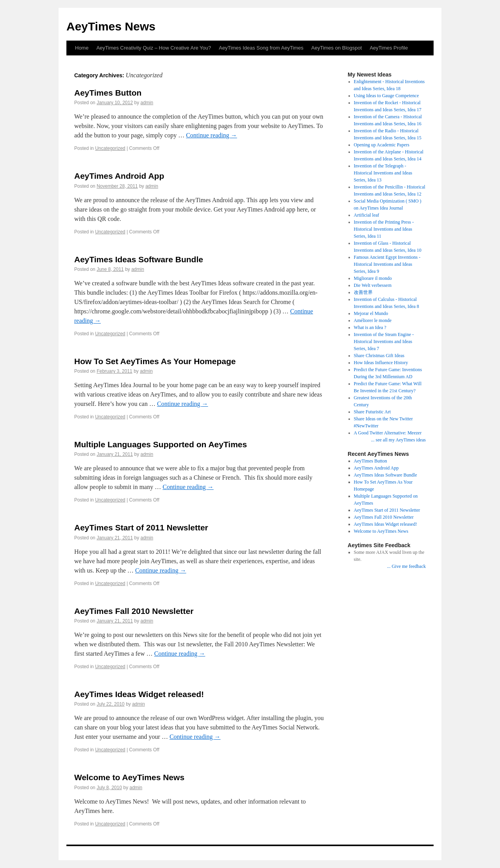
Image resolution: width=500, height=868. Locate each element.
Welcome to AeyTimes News (129, 777)
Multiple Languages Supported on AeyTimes (161, 444)
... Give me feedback (406, 566)
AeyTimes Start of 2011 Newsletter (141, 527)
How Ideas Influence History (381, 363)
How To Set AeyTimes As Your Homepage (155, 361)
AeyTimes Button (108, 93)
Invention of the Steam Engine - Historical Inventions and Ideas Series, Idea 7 (384, 342)
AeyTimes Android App (119, 176)
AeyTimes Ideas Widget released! (139, 694)
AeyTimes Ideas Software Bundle (139, 259)
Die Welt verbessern (373, 285)
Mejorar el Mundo (371, 313)
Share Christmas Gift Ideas (379, 356)
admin (147, 103)
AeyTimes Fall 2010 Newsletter (134, 611)
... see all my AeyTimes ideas (398, 440)
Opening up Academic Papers (382, 145)
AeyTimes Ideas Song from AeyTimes (261, 48)
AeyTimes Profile (389, 48)
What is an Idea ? (370, 327)
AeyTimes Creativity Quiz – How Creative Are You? (154, 48)
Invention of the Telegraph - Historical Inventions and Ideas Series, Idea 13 (383, 173)
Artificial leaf (367, 215)
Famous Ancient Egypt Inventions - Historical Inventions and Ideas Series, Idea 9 (387, 264)
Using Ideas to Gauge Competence (387, 96)
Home (82, 48)
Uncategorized (110, 148)
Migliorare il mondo (373, 278)
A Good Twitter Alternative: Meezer (388, 433)
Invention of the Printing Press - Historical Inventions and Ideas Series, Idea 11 (384, 229)
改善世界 (363, 292)
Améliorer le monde (373, 320)
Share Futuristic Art (372, 412)
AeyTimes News (111, 26)
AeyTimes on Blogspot (337, 48)
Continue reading (212, 135)
